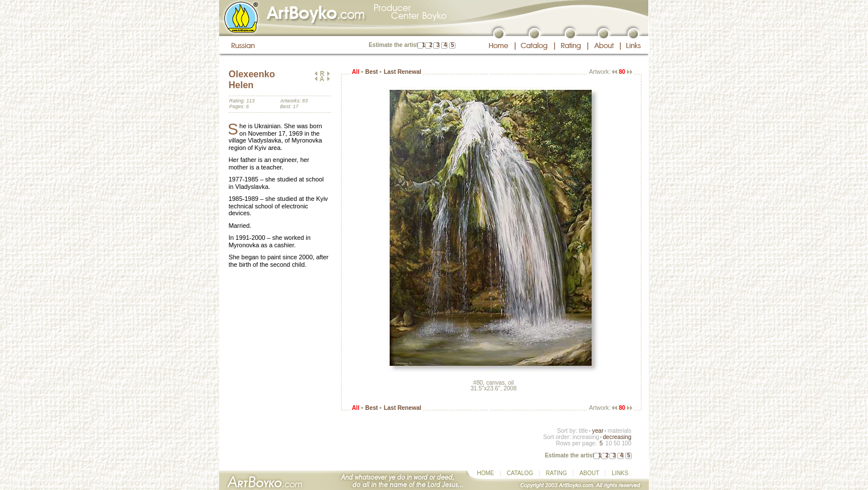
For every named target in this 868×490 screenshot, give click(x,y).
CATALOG (520, 473)
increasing (586, 437)
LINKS (620, 473)
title (584, 431)
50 (617, 443)
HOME (486, 473)
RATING (556, 473)
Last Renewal (403, 72)
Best (371, 72)
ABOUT (589, 473)
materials (620, 431)
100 (626, 443)
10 (609, 443)
